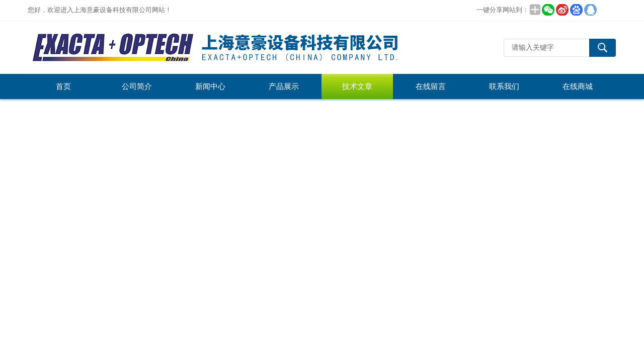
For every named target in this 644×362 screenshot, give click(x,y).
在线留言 (431, 86)
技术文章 (357, 86)
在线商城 (578, 86)
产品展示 (284, 86)
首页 (63, 86)
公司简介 (137, 86)
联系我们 (504, 86)
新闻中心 (210, 86)
